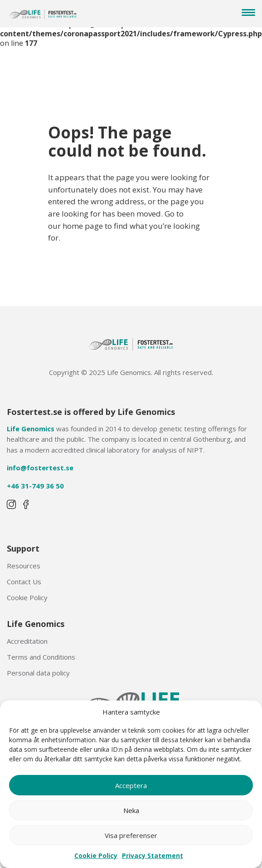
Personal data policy (38, 673)
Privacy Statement (153, 856)
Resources (24, 566)
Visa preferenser (131, 835)
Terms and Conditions (41, 657)
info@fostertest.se (40, 468)
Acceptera (131, 785)
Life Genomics (31, 429)
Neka (131, 810)
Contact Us (24, 582)
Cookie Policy (96, 856)
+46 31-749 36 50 (35, 486)
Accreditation (27, 641)
